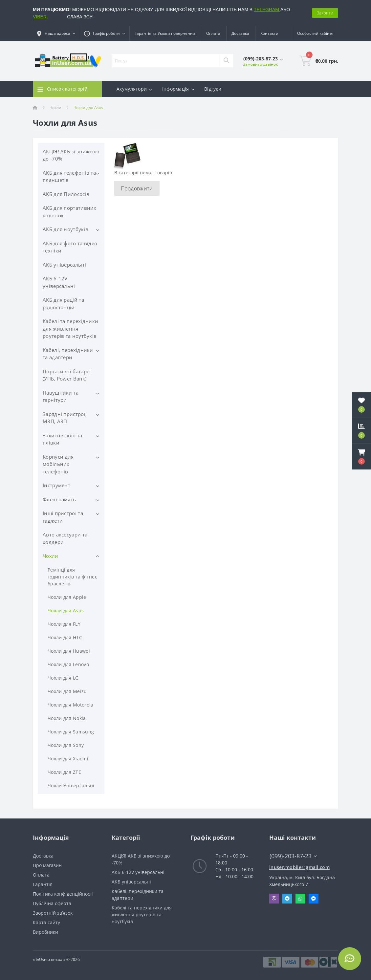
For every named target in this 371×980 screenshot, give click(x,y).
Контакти (269, 33)
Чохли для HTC (65, 637)
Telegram (287, 899)
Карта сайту (46, 922)
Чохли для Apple (67, 597)
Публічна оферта (52, 903)
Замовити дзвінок (260, 64)
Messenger (314, 899)
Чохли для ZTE (64, 772)
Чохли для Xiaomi (68, 759)
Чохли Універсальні (71, 785)
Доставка (240, 33)
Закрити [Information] (325, 13)
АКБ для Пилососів (66, 194)
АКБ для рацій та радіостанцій (63, 304)
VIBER (40, 17)
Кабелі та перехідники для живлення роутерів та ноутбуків (70, 328)
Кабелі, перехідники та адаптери (68, 354)
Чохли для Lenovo (68, 664)
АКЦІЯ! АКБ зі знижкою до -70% (71, 155)
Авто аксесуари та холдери (65, 538)
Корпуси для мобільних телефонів (58, 464)
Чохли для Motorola (70, 705)
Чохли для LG (63, 678)
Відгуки (213, 89)
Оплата (213, 33)
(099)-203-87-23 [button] (293, 856)
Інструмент (56, 485)
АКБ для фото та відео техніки (70, 247)
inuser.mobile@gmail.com (299, 867)
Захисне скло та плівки (63, 439)
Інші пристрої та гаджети (63, 517)
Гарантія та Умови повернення (165, 33)
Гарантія (43, 884)
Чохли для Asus (66, 610)
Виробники (45, 932)
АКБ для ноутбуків (65, 229)
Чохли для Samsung (71, 732)
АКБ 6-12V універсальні (59, 282)
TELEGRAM (267, 10)
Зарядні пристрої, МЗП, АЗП (65, 418)
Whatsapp (300, 899)
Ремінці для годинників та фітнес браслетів (72, 577)
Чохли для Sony (66, 745)
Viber (274, 899)
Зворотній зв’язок (53, 913)
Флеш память (59, 499)
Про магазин (47, 865)
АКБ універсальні (64, 265)
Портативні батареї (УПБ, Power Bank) (67, 375)
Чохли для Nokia (67, 718)
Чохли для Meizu (67, 691)
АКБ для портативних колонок (70, 212)
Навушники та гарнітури (61, 396)
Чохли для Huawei (69, 651)
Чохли (55, 108)
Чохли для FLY (64, 624)
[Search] (226, 61)
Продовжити (137, 188)
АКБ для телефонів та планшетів (69, 176)
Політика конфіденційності (63, 894)
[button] (361, 457)
